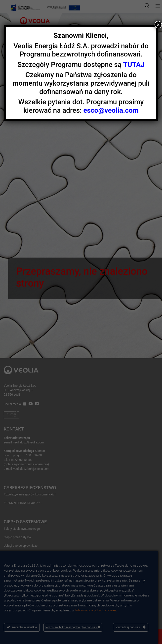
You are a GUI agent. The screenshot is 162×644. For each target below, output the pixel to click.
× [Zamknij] (158, 25)
